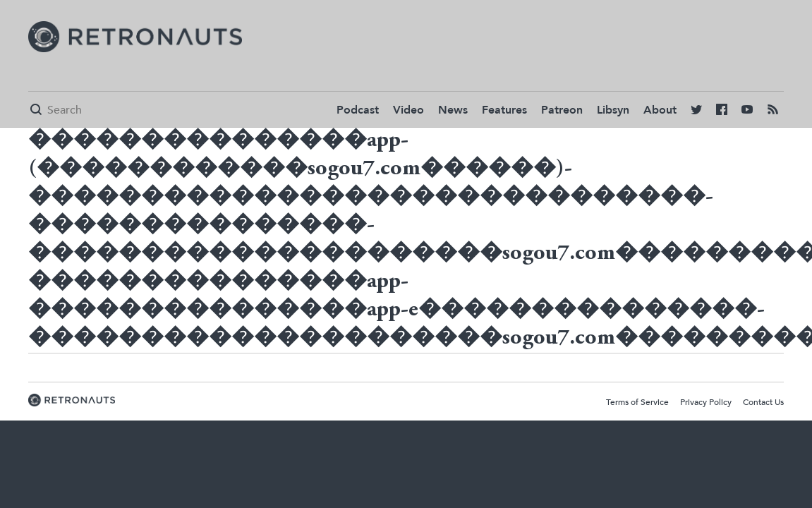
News (453, 110)
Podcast (358, 110)
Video (408, 110)
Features (504, 110)
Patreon (562, 110)
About (660, 110)
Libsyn (613, 110)
